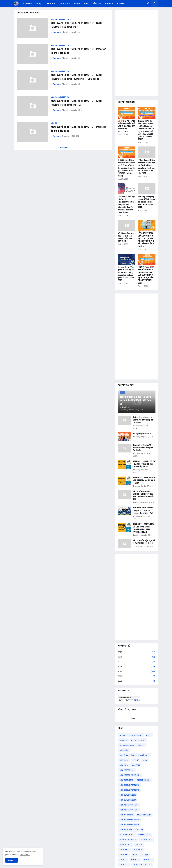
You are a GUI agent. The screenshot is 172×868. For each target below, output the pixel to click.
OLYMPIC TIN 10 (144, 835)
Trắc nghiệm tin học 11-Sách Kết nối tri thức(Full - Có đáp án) (143, 420)
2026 (137, 681)
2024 (137, 672)
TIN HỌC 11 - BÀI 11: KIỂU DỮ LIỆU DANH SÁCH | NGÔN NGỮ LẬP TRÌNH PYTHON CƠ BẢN (144, 528)
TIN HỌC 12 (124, 865)
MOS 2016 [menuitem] (51, 3)
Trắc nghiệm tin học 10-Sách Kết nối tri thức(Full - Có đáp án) (143, 448)
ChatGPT (141, 745)
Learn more (25, 855)
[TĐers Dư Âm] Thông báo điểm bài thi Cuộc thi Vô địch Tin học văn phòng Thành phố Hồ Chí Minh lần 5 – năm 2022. (147, 167)
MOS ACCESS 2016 (127, 770)
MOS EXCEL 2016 (126, 780)
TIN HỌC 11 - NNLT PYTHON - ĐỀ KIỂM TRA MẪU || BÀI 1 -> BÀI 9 (144, 480)
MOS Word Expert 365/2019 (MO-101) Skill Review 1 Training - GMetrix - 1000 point (76, 77)
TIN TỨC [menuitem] (108, 3)
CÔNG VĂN (124, 750)
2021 (137, 657)
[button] (148, 3)
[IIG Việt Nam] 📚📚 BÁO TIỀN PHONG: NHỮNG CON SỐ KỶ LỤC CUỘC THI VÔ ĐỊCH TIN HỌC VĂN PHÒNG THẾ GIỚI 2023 (146, 275)
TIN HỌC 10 (135, 860)
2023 (137, 667)
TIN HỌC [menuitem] (39, 3)
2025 (137, 676)
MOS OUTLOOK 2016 (128, 795)
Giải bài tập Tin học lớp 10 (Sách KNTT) (135, 755)
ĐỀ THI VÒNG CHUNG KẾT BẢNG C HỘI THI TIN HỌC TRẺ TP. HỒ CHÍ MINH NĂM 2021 (144, 495)
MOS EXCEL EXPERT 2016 (129, 785)
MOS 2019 (136, 765)
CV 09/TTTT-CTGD (138, 740)
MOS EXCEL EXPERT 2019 (129, 790)
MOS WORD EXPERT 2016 (129, 820)
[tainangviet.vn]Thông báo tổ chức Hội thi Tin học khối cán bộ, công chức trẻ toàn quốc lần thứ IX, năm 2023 (126, 274)
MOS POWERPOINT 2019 (129, 810)
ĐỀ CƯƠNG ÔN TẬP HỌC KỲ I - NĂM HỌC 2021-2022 (144, 542)
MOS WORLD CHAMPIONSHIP (131, 830)
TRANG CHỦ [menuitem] (27, 3)
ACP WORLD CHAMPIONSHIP (131, 735)
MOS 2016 (124, 765)
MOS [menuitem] (86, 3)
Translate (135, 700)
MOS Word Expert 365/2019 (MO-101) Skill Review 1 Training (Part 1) (76, 25)
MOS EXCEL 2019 (144, 780)
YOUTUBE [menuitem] (121, 3)
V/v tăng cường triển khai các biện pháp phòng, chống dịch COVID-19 (126, 237)
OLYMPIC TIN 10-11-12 (128, 840)
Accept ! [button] (11, 860)
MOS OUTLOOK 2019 (128, 800)
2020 (137, 652)
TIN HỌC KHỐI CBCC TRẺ (142, 865)
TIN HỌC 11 (148, 860)
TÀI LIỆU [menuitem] (96, 3)
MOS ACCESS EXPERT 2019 (130, 775)
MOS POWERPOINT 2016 (129, 805)
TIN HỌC (123, 860)
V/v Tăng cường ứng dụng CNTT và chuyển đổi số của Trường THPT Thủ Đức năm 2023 (147, 202)
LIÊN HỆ (136, 760)
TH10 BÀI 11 (138, 850)
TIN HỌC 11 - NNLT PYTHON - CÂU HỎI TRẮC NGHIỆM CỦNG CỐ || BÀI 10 (144, 464)
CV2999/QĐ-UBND (127, 745)
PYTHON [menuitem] (77, 3)
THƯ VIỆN (145, 855)
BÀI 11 (149, 735)
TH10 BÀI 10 (124, 850)
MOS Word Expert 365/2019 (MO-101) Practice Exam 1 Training (78, 129)
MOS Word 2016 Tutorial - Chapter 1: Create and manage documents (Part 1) (144, 510)
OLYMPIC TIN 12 (126, 845)
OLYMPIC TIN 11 (147, 840)
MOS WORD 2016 (126, 815)
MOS (145, 760)
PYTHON (139, 845)
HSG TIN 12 (124, 760)
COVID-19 (123, 740)
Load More (63, 147)
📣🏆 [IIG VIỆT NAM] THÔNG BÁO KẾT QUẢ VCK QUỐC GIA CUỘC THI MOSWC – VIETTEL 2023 (127, 126)
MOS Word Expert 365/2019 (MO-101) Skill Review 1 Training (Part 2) (76, 103)
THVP (134, 855)
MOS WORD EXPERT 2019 (129, 825)
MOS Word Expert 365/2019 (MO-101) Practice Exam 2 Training (78, 51)
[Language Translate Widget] (129, 697)
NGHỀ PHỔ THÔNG (127, 835)
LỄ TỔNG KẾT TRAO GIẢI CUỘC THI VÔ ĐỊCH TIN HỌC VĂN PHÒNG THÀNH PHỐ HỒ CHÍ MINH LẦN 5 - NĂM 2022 (146, 240)
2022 (137, 662)
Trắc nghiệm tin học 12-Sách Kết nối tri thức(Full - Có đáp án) (135, 400)
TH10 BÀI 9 (124, 855)
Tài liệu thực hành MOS (142, 434)
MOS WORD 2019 (144, 815)
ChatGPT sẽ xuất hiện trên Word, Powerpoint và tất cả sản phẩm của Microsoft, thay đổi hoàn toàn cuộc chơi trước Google (126, 204)
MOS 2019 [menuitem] (64, 3)
